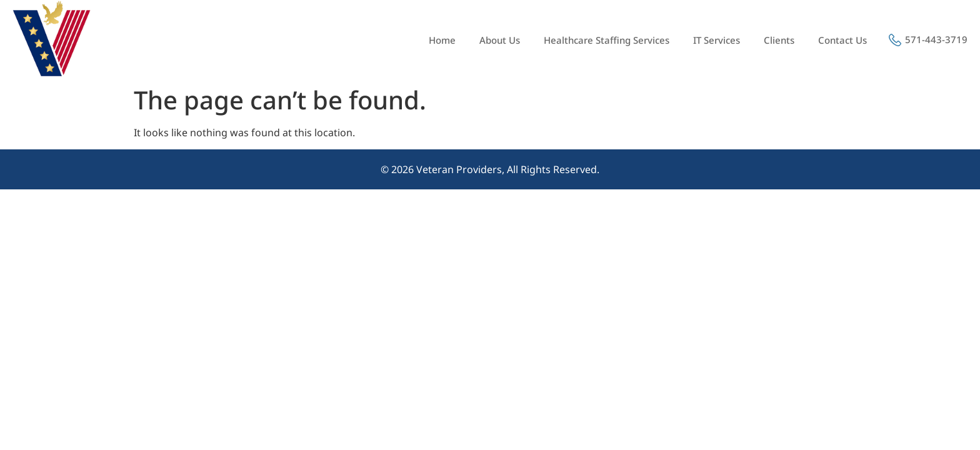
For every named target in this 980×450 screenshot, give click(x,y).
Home (442, 40)
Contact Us (842, 40)
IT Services (717, 40)
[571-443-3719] (895, 40)
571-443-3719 (936, 39)
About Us (500, 40)
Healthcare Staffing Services (607, 40)
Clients (779, 40)
